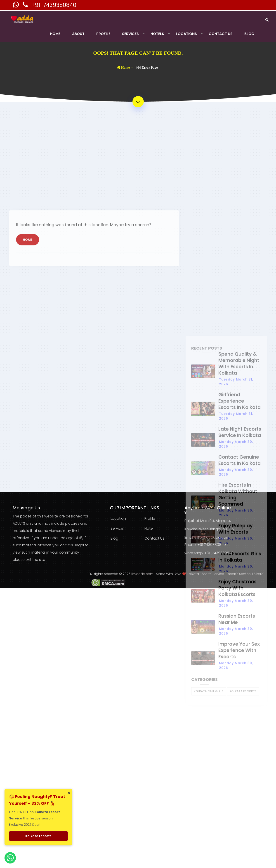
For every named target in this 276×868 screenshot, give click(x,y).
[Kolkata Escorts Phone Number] (26, 6)
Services (130, 34)
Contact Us (221, 34)
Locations (186, 34)
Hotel (149, 528)
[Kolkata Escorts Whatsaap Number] (16, 6)
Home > (125, 68)
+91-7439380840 (54, 5)
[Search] (267, 20)
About (78, 34)
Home (55, 34)
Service (117, 528)
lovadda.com (143, 574)
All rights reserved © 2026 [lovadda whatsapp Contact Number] (111, 574)
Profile (103, 34)
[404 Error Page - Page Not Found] (138, 102)
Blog (249, 34)
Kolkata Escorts (38, 836)
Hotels (157, 34)
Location (118, 518)
